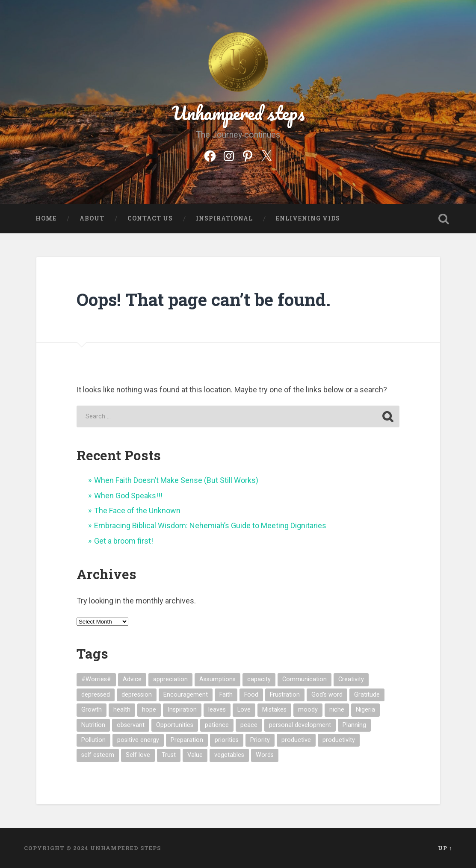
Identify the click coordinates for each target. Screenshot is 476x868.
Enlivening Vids (308, 218)
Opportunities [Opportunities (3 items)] (175, 725)
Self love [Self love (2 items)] (138, 755)
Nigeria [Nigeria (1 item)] (365, 710)
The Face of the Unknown (137, 511)
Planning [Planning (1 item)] (354, 725)
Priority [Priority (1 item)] (260, 740)
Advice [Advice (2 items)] (132, 679)
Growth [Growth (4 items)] (92, 710)
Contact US (150, 218)
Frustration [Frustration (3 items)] (285, 695)
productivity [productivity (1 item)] (339, 740)
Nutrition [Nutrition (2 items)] (93, 725)
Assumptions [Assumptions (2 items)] (217, 679)
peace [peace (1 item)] (249, 725)
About (92, 218)
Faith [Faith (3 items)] (226, 695)
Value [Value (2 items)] (195, 755)
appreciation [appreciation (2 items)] (170, 679)
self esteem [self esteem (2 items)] (98, 755)
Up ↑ (445, 848)
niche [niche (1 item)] (337, 710)
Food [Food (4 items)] (251, 695)
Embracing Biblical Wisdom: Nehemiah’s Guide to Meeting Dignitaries (210, 525)
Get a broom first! (124, 541)
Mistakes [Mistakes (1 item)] (274, 710)
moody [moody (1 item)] (308, 710)
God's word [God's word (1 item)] (327, 695)
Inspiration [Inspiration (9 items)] (182, 710)
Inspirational (224, 218)
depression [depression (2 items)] (137, 695)
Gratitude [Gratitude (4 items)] (367, 695)
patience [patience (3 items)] (217, 725)
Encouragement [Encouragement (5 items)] (186, 695)
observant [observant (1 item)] (131, 725)
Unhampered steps (238, 113)
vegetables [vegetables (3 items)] (229, 755)
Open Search (443, 219)
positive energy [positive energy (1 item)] (138, 740)
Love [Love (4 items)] (244, 710)
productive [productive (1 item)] (296, 740)
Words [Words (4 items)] (265, 755)
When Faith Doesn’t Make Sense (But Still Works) (176, 480)
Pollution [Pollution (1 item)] (93, 740)
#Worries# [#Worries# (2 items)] (96, 679)
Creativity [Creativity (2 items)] (351, 679)
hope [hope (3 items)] (149, 710)
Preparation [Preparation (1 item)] (187, 740)
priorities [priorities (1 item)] (227, 740)
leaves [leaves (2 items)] (217, 710)
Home (46, 218)
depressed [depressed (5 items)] (96, 695)
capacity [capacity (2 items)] (259, 679)
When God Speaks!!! (128, 496)
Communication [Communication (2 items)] (305, 679)
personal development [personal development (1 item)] (300, 725)
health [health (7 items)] (122, 710)
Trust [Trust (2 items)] (169, 755)
